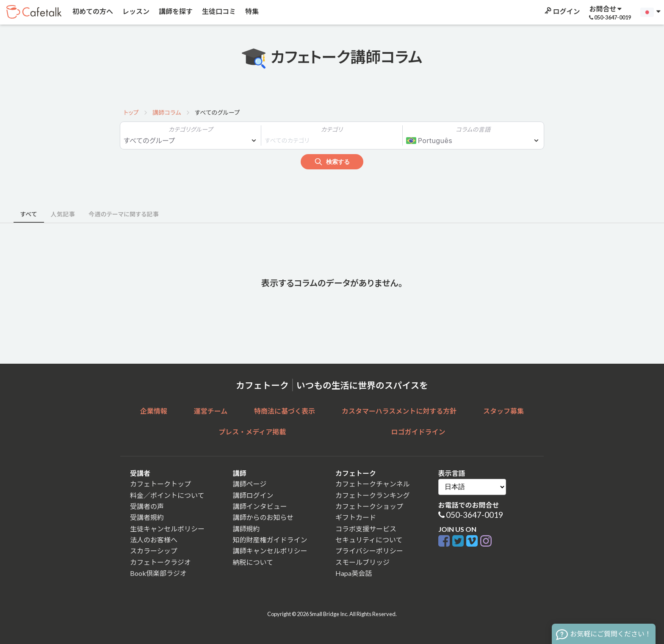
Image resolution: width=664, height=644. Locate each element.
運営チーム (211, 411)
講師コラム (167, 112)
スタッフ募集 (504, 411)
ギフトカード (356, 517)
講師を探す (175, 11)
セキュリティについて (369, 540)
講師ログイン (253, 495)
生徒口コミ (218, 11)
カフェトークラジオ (160, 562)
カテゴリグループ (191, 129)
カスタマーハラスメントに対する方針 (399, 411)
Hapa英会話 (354, 573)
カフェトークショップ (369, 506)
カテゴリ (332, 129)
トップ (131, 112)
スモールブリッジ (362, 562)
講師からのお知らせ (263, 517)
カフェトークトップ (160, 484)
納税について (253, 562)
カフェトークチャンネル (373, 484)
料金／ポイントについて (167, 495)
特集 (251, 11)
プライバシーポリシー (369, 551)
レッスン (135, 11)
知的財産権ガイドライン (270, 540)
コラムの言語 (473, 129)
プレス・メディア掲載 (252, 432)
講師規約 (246, 529)
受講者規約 (147, 517)
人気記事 (63, 214)
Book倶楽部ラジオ (158, 573)
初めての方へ (92, 11)
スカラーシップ (154, 551)
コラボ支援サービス (366, 529)
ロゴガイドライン (418, 432)
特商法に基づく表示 (285, 411)
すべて (29, 214)
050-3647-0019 (474, 515)
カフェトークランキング (373, 495)
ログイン (562, 11)
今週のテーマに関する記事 (124, 214)
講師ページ (250, 484)
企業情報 (154, 411)
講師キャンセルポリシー (270, 551)
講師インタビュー (260, 506)
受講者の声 (147, 506)
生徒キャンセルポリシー (167, 529)
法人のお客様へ (154, 540)
